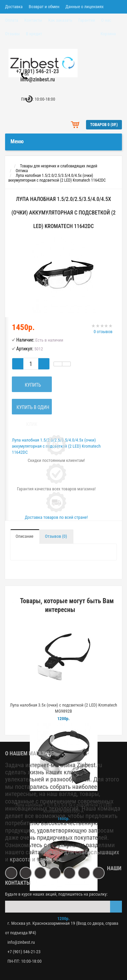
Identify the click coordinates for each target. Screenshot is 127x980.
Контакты (33, 20)
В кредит (34, 34)
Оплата (12, 20)
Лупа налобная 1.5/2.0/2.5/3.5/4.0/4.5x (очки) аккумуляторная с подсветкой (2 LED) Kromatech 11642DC (57, 178)
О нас (106, 20)
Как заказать (60, 20)
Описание (25, 536)
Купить (32, 385)
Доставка (14, 7)
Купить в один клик (32, 410)
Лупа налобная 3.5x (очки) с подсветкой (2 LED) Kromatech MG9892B (63, 708)
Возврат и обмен (44, 7)
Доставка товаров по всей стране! (56, 517)
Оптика (22, 171)
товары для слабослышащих (81, 852)
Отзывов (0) (56, 536)
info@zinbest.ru (38, 79)
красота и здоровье (36, 859)
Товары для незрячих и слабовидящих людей (59, 166)
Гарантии (87, 20)
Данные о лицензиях (84, 7)
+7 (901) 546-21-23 (38, 71)
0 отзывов (103, 332)
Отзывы (12, 34)
